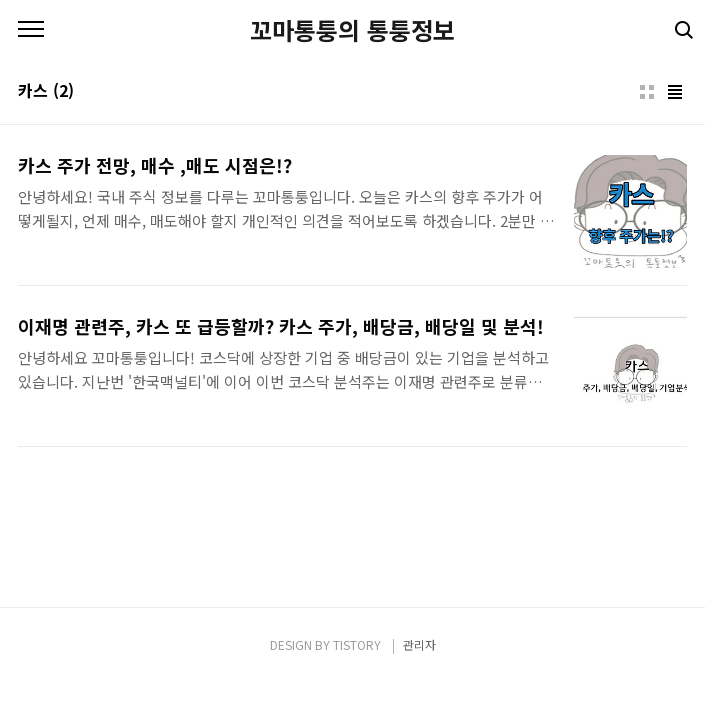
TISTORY (357, 644)
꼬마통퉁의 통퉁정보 (352, 30)
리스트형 (675, 92)
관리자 (419, 644)
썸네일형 (647, 92)
